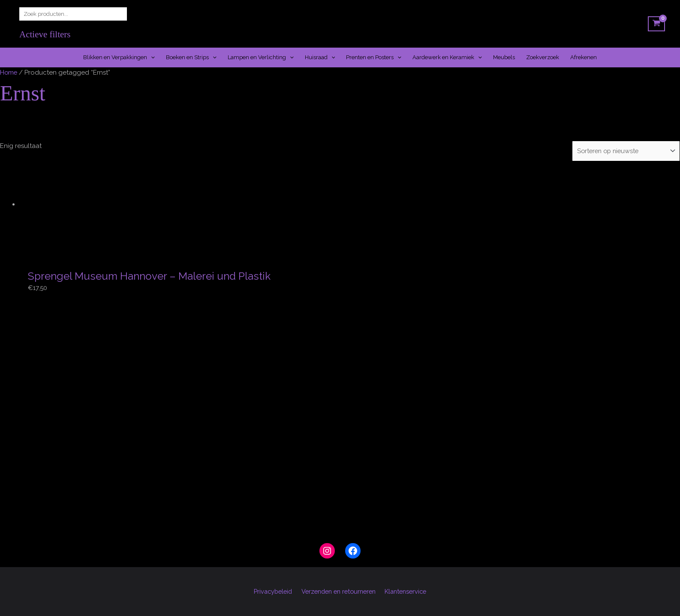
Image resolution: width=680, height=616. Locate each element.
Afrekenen (584, 57)
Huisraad (320, 57)
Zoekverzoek (543, 57)
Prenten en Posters (374, 57)
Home (9, 72)
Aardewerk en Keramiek (447, 57)
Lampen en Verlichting (261, 57)
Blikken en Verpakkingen (119, 57)
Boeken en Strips (191, 57)
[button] (151, 57)
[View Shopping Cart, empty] (656, 24)
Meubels (504, 57)
